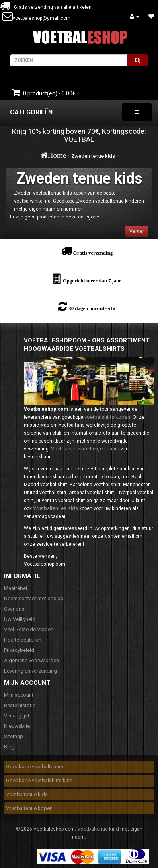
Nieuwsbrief (18, 726)
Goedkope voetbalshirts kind (39, 780)
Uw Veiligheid (20, 619)
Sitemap (14, 736)
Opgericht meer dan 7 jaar (92, 281)
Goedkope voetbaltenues (35, 767)
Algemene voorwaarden (31, 660)
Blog (9, 747)
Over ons (14, 609)
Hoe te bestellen (23, 640)
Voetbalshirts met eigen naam (85, 449)
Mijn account (19, 695)
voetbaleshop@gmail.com (42, 18)
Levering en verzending (30, 671)
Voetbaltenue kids (27, 794)
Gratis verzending (93, 253)
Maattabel (16, 588)
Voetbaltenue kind (98, 829)
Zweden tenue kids (93, 156)
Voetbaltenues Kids (56, 508)
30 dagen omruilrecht (92, 308)
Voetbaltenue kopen (29, 808)
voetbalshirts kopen (107, 417)
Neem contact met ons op (34, 598)
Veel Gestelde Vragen (29, 629)
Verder (137, 231)
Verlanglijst (17, 716)
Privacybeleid (19, 650)
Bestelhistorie (20, 705)
